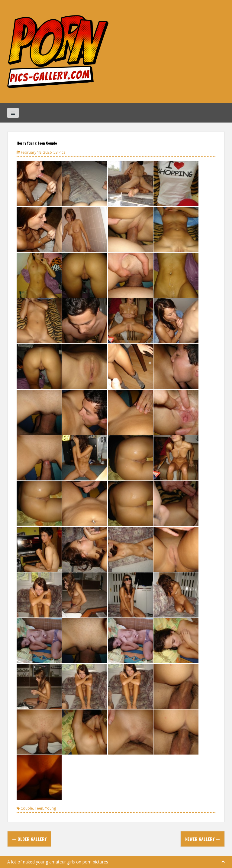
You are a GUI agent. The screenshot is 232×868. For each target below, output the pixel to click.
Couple (27, 808)
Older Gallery (29, 839)
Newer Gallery (203, 839)
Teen (39, 808)
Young (50, 808)
